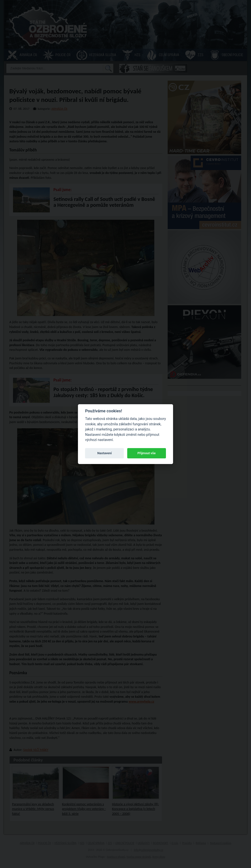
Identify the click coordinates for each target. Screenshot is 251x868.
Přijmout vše (147, 453)
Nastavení (105, 453)
